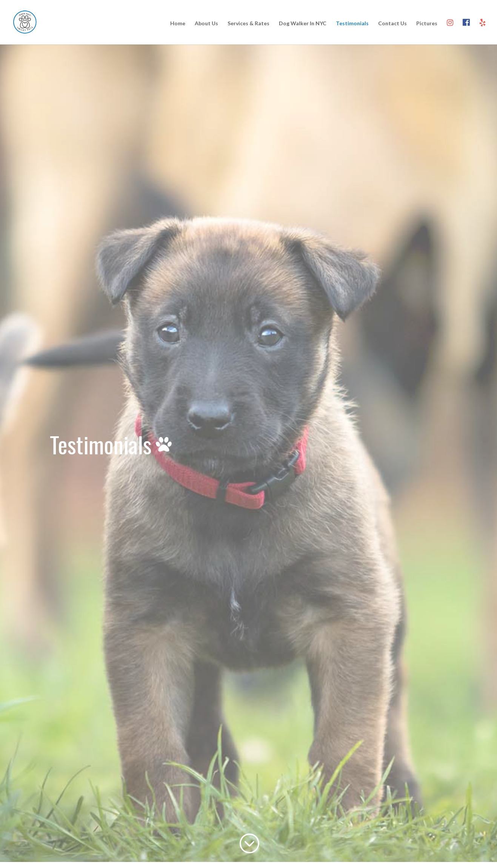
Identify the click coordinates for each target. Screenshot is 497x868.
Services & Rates (248, 24)
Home (178, 24)
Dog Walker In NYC (303, 24)
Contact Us (392, 24)
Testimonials (352, 24)
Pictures (427, 24)
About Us (206, 24)
